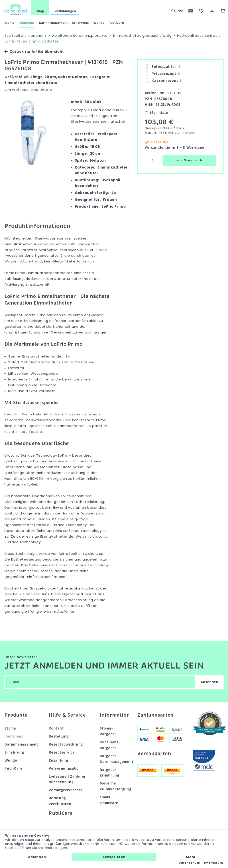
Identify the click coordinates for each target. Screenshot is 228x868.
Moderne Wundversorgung (114, 786)
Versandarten (154, 753)
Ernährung (80, 22)
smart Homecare (109, 800)
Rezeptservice (62, 752)
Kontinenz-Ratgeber (110, 745)
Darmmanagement (53, 22)
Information (114, 715)
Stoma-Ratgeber (108, 731)
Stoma (9, 22)
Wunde (99, 22)
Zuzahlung (58, 760)
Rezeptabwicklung (66, 744)
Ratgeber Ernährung (110, 772)
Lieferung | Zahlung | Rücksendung (68, 779)
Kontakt (56, 728)
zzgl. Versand (185, 132)
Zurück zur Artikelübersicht (34, 51)
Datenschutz (189, 863)
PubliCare (116, 22)
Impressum (214, 863)
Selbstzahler (161, 67)
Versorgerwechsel (65, 790)
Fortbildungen (65, 11)
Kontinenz (27, 22)
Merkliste (156, 112)
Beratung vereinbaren (60, 801)
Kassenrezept (161, 80)
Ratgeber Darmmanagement (114, 758)
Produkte (16, 715)
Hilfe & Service (67, 715)
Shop (40, 11)
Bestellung (59, 736)
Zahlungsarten (155, 715)
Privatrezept (160, 73)
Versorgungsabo (64, 768)
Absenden (210, 682)
